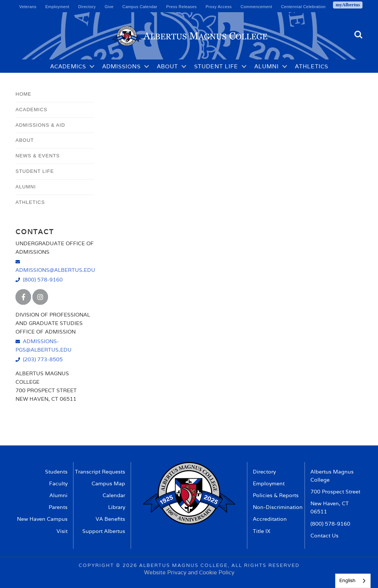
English (347, 580)
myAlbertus (348, 5)
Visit (62, 531)
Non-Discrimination (278, 507)
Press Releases (181, 7)
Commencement (257, 7)
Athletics (312, 66)
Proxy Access (219, 7)
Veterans (28, 7)
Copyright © (100, 565)
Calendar (114, 495)
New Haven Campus (42, 519)
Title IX (262, 531)
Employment (57, 7)
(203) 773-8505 (43, 359)
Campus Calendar (140, 7)
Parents (58, 507)
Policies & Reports (276, 495)
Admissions (121, 66)
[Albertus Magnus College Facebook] (23, 297)
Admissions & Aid (40, 125)
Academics (68, 66)
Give (109, 7)
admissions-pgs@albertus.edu (44, 345)
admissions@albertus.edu (55, 270)
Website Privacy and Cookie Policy (189, 572)
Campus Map (108, 483)
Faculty (58, 483)
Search (358, 35)
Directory (87, 7)
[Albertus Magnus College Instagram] (40, 297)
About (167, 66)
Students (56, 472)
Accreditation (270, 519)
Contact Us (324, 536)
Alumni (267, 66)
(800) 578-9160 (43, 279)
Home (23, 94)
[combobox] (353, 581)
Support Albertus (104, 531)
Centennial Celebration (303, 7)
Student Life (216, 66)
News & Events (38, 156)
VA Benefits (110, 519)
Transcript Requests (100, 472)
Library (117, 507)
